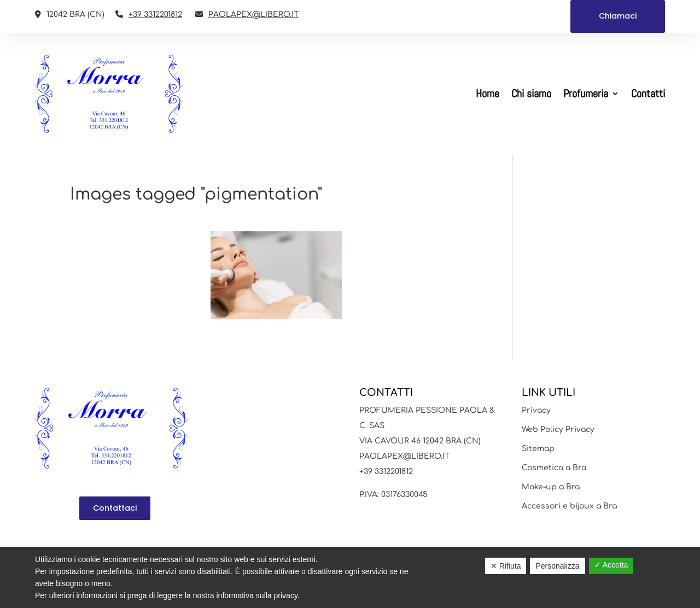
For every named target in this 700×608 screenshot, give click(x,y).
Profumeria (586, 93)
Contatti (648, 93)
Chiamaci (618, 16)
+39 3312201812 (155, 14)
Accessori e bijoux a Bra (569, 506)
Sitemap (538, 449)
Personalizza (557, 566)
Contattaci (115, 508)
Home (488, 93)
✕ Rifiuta (506, 566)
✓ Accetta (611, 565)
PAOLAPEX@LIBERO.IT (253, 14)
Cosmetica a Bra (554, 468)
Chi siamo (531, 93)
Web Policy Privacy (558, 429)
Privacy (536, 410)
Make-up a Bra (551, 487)
